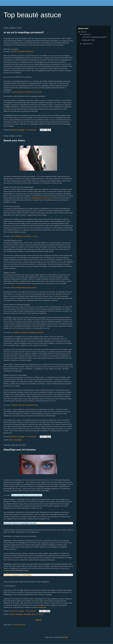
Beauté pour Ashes (14, 140)
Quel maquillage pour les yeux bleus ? (27, 495)
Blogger (65, 637)
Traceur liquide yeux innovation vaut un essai (26, 92)
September (86, 44)
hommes (12, 614)
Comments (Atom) (19, 625)
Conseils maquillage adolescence (22, 51)
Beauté (11, 440)
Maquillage (18, 440)
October (85, 34)
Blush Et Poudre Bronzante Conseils (24, 288)
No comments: (32, 130)
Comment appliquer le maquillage (17, 575)
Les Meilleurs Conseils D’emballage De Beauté (27, 332)
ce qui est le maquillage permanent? (24, 32)
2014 (83, 32)
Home (38, 620)
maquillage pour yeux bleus (41, 198)
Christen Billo (42, 607)
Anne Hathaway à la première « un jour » (25, 236)
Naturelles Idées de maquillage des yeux (20, 523)
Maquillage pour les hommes (20, 450)
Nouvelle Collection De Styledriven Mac (25, 405)
